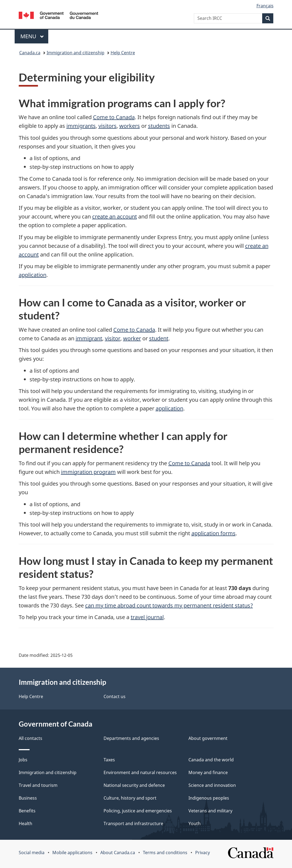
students (159, 126)
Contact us (115, 696)
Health (25, 823)
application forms (214, 533)
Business (28, 798)
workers (130, 126)
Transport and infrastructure (133, 823)
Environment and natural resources (140, 772)
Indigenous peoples (209, 798)
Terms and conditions (165, 853)
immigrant (89, 338)
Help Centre (123, 53)
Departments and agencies (131, 738)
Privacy (203, 853)
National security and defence (134, 785)
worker (132, 338)
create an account (115, 216)
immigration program (88, 472)
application (33, 275)
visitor (113, 338)
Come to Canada (114, 117)
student (159, 338)
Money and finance (208, 772)
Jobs (23, 760)
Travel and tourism (38, 785)
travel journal (147, 617)
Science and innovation (212, 785)
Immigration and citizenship (76, 53)
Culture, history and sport (130, 798)
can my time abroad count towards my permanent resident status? (169, 605)
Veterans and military (210, 811)
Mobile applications (72, 853)
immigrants (81, 126)
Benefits (27, 811)
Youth (195, 823)
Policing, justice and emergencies (138, 811)
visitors (108, 126)
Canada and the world (211, 760)
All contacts (31, 738)
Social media (32, 853)
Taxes (109, 760)
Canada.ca (30, 53)
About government (208, 738)
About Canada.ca (118, 853)
